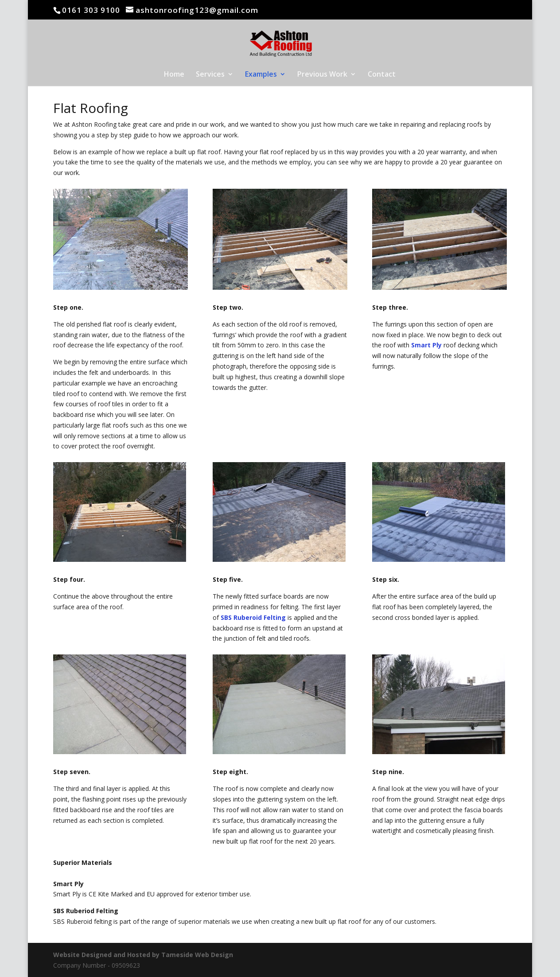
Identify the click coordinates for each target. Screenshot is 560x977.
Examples (261, 75)
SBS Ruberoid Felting (253, 617)
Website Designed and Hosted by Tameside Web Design (143, 955)
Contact (382, 75)
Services (210, 75)
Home (174, 75)
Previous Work (322, 75)
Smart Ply (426, 345)
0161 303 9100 (91, 10)
